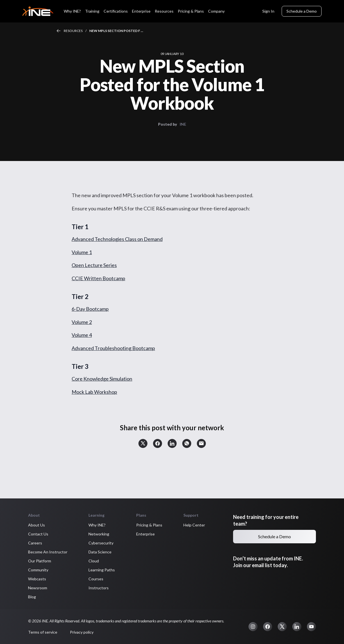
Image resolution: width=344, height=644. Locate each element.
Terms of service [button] (43, 632)
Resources (73, 31)
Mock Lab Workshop (94, 392)
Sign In (268, 11)
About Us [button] (37, 525)
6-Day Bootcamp (90, 309)
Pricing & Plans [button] (149, 525)
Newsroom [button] (38, 588)
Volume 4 (82, 335)
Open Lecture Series (94, 265)
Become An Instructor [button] (48, 552)
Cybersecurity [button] (101, 543)
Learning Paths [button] (102, 570)
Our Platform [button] (40, 561)
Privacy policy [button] (82, 632)
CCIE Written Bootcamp (98, 278)
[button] (143, 443)
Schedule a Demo (302, 11)
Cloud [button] (94, 561)
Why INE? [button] (97, 525)
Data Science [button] (100, 552)
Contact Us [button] (38, 534)
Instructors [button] (99, 588)
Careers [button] (35, 543)
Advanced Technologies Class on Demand (117, 239)
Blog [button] (32, 597)
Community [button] (38, 570)
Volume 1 (82, 252)
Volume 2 (82, 322)
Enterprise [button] (145, 534)
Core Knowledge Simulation (102, 379)
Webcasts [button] (37, 579)
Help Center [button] (194, 525)
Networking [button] (99, 534)
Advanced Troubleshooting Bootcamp (113, 348)
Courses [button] (96, 579)
